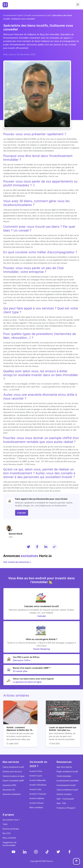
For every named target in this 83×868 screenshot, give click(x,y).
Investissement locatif (13, 15)
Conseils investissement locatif (37, 15)
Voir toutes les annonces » (17, 562)
